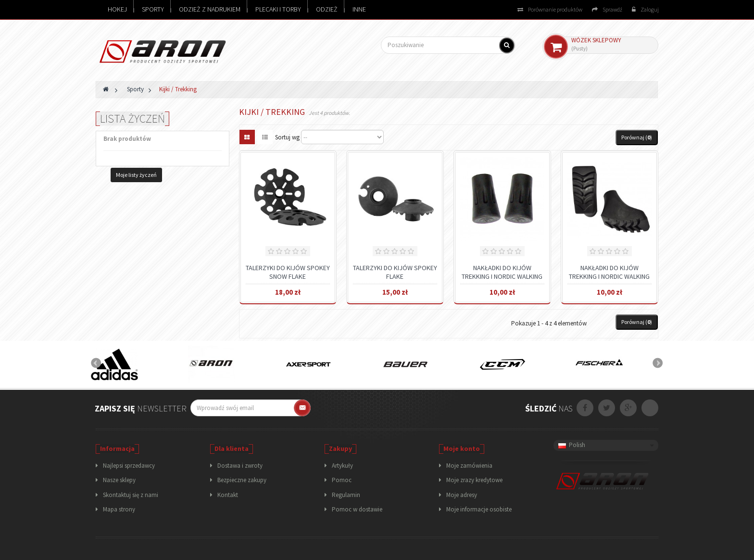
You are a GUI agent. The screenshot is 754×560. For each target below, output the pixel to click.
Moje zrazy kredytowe (474, 480)
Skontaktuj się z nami (131, 495)
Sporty (153, 9)
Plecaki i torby (278, 9)
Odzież (327, 9)
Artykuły (342, 466)
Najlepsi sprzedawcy (129, 466)
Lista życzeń (132, 118)
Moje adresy (462, 495)
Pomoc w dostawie (357, 509)
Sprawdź (607, 9)
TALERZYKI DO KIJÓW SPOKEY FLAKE (395, 272)
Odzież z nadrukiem (210, 9)
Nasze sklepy (119, 480)
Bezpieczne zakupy (242, 480)
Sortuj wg (287, 137)
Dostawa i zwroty (240, 466)
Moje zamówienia (469, 466)
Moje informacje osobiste (479, 509)
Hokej (117, 9)
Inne (359, 9)
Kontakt (228, 495)
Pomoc (342, 480)
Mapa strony (119, 509)
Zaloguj (645, 9)
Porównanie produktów (550, 9)
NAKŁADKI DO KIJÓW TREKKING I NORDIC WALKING (502, 272)
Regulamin (346, 495)
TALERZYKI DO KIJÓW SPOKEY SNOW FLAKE (288, 272)
